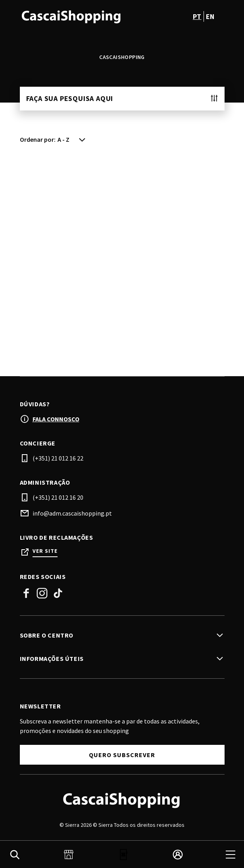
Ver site (45, 551)
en (210, 16)
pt (197, 16)
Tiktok (58, 593)
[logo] (72, 16)
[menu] (231, 855)
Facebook (26, 593)
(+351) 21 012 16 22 (58, 458)
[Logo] (122, 800)
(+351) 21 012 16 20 (58, 497)
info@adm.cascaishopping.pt (72, 513)
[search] (15, 855)
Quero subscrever (122, 755)
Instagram (42, 593)
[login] (178, 855)
